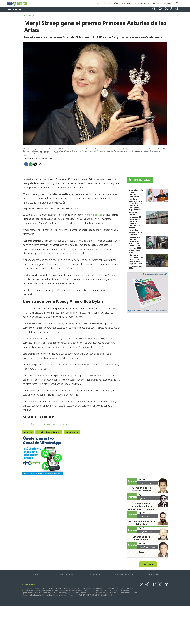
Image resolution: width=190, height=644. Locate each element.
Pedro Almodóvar (93, 215)
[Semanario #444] (148, 293)
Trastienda (126, 3)
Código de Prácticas (124, 575)
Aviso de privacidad (29, 585)
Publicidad (95, 575)
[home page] (17, 4)
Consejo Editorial (66, 575)
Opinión (113, 3)
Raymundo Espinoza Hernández (148, 484)
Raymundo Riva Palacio (146, 533)
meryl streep (72, 432)
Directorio (36, 575)
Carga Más (148, 564)
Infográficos (142, 3)
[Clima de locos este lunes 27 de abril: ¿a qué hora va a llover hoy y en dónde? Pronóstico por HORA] (157, 260)
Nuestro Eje (29, 16)
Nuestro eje (100, 3)
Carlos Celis (145, 517)
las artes (28, 432)
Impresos (156, 3)
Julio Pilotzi (144, 499)
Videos (167, 3)
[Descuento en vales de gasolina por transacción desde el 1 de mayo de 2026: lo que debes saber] (157, 242)
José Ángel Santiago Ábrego (148, 548)
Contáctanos (154, 575)
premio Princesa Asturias (49, 432)
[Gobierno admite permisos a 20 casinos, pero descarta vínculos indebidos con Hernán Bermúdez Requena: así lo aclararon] (157, 218)
